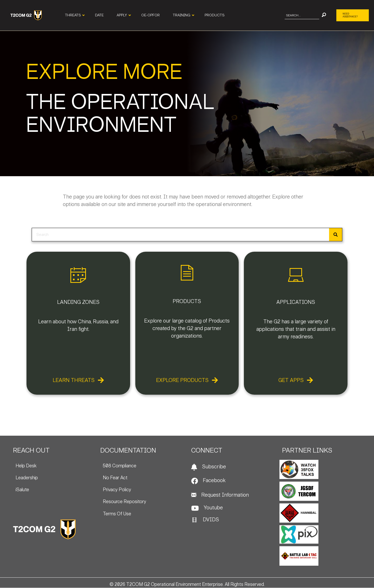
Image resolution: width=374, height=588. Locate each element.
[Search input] (302, 15)
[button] (324, 15)
